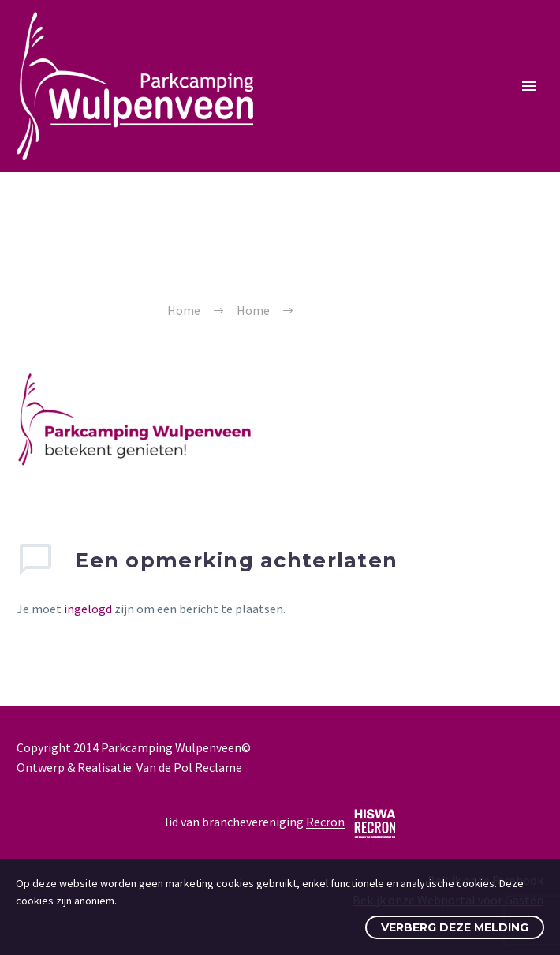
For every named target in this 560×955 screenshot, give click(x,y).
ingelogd (88, 609)
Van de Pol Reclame (189, 767)
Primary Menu (529, 86)
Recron (325, 822)
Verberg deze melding (455, 927)
